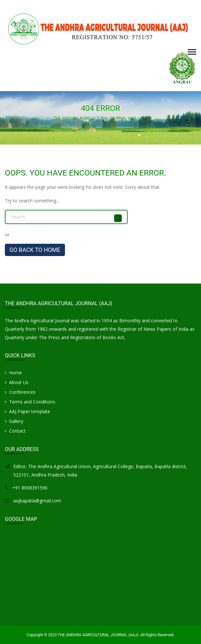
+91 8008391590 (30, 488)
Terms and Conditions (32, 402)
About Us (19, 382)
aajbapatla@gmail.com (37, 501)
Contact (17, 431)
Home (16, 373)
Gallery (16, 421)
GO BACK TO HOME (35, 250)
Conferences (22, 392)
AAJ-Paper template (30, 411)
